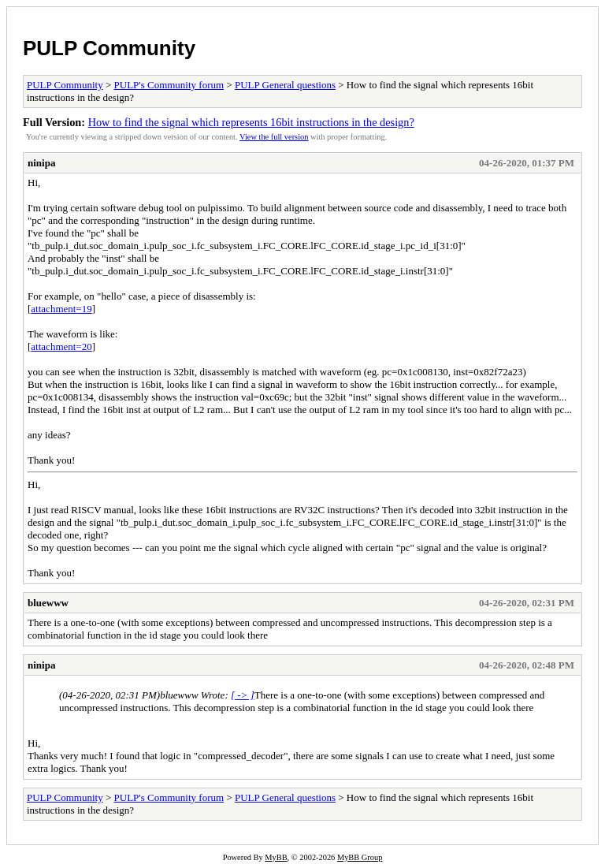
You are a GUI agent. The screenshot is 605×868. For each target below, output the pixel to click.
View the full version (274, 137)
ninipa (41, 163)
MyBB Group (360, 857)
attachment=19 (61, 309)
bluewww (48, 603)
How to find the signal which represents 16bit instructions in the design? (251, 122)
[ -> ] (243, 695)
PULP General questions (285, 85)
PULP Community (109, 48)
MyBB (276, 857)
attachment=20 (61, 346)
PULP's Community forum (169, 85)
